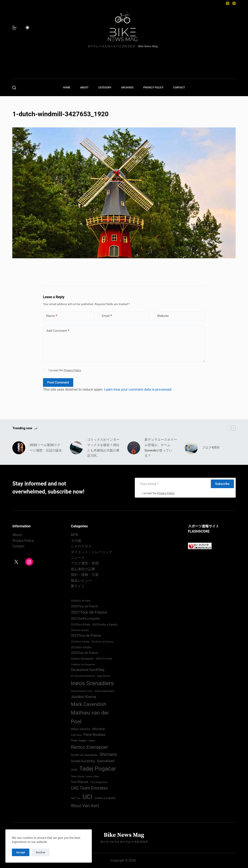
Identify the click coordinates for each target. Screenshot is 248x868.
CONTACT (179, 88)
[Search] (14, 88)
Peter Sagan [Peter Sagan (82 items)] (79, 740)
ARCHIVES (127, 88)
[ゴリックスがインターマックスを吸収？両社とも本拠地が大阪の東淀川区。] (76, 448)
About (17, 535)
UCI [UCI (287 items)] (87, 797)
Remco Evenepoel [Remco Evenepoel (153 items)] (89, 747)
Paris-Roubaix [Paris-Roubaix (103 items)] (95, 735)
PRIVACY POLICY (153, 88)
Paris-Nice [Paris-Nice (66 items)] (76, 735)
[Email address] (173, 484)
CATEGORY (105, 88)
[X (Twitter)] (228, 3)
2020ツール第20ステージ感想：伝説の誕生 (46, 448)
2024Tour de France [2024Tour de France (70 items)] (102, 642)
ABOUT (84, 88)
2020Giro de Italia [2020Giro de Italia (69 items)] (81, 601)
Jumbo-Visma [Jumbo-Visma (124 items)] (83, 697)
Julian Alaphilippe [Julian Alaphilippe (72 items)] (104, 691)
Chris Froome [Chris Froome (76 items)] (104, 659)
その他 (76, 541)
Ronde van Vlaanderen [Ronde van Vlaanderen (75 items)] (84, 755)
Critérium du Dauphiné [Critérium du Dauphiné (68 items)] (83, 665)
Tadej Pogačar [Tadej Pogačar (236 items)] (98, 769)
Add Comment (58, 331)
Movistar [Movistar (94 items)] (99, 729)
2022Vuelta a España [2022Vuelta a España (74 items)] (105, 624)
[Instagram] (234, 3)
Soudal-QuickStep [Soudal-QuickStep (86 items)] (83, 761)
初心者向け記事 (83, 569)
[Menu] (14, 28)
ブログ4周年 (211, 448)
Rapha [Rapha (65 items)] (92, 741)
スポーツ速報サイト (203, 526)
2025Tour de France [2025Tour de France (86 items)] (84, 653)
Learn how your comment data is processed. (138, 389)
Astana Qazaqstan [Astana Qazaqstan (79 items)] (82, 659)
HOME (67, 88)
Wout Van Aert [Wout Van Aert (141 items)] (85, 806)
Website (163, 316)
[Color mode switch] (27, 28)
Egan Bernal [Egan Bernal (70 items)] (104, 676)
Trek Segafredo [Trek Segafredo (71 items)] (99, 782)
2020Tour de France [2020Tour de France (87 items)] (84, 606)
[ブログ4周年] (191, 448)
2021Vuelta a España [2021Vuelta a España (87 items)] (85, 619)
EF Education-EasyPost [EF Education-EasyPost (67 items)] (83, 676)
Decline (41, 852)
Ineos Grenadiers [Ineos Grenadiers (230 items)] (92, 683)
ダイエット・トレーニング (92, 552)
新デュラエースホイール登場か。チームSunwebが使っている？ (161, 448)
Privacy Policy (72, 370)
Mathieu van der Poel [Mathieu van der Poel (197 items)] (90, 717)
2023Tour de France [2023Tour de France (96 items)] (86, 636)
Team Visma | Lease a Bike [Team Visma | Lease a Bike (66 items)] (85, 776)
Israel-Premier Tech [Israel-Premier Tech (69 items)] (82, 691)
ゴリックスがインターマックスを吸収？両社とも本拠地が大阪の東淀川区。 (103, 448)
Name (52, 316)
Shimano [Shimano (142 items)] (108, 754)
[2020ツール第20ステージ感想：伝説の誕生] (19, 448)
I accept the (65, 370)
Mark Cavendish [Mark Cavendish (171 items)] (88, 704)
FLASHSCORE (199, 531)
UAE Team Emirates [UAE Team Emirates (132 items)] (89, 788)
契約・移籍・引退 (85, 575)
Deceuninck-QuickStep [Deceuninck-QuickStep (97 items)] (88, 670)
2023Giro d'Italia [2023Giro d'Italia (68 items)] (80, 630)
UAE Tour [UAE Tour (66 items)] (76, 798)
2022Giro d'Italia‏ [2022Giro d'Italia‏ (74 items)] (81, 624)
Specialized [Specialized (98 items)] (106, 761)
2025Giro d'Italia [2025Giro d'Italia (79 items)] (81, 647)
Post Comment (58, 382)
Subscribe (222, 484)
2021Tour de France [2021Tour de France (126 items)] (89, 612)
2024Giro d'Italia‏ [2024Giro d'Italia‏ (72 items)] (80, 642)
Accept (21, 852)
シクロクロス (81, 546)
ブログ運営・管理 (85, 563)
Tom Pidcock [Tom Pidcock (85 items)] (79, 782)
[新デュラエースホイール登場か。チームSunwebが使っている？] (134, 448)
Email (107, 316)
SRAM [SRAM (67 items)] (74, 770)
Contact (18, 546)
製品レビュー (81, 580)
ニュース (78, 558)
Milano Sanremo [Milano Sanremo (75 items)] (81, 729)
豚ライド (78, 586)
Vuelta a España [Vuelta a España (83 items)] (105, 798)
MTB (74, 535)
